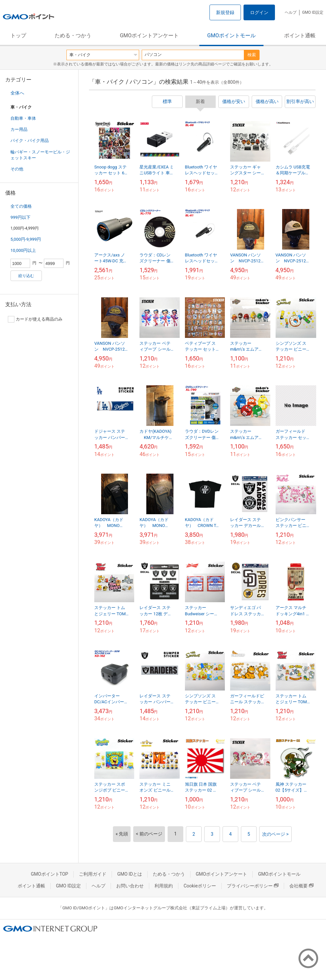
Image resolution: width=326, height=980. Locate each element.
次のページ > (275, 834)
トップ (18, 35)
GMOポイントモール (231, 35)
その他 (17, 169)
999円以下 (20, 217)
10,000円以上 (23, 250)
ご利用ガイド (93, 874)
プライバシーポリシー (253, 886)
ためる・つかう (73, 35)
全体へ (17, 93)
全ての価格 (21, 206)
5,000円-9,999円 (26, 239)
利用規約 (164, 886)
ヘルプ (291, 12)
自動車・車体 (23, 118)
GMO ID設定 (313, 12)
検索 (252, 55)
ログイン (259, 12)
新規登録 (225, 12)
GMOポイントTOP (49, 874)
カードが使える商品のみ (35, 319)
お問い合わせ (130, 886)
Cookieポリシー (200, 886)
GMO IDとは (130, 874)
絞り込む (26, 276)
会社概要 (301, 886)
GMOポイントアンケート (149, 35)
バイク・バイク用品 (30, 140)
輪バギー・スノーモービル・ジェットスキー (40, 155)
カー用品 (19, 129)
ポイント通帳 (300, 35)
